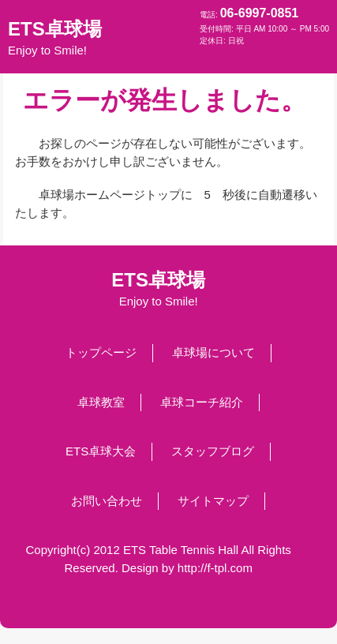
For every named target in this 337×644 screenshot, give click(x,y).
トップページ (101, 352)
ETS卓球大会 (101, 451)
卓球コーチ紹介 (202, 402)
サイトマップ (213, 501)
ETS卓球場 (55, 38)
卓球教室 (101, 402)
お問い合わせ (107, 501)
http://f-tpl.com (215, 568)
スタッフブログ (213, 451)
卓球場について (213, 352)
